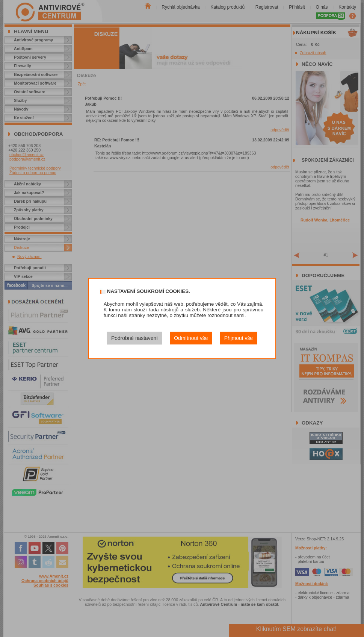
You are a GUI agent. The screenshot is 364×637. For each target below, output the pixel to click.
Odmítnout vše (191, 338)
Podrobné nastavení (134, 338)
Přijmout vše (239, 338)
